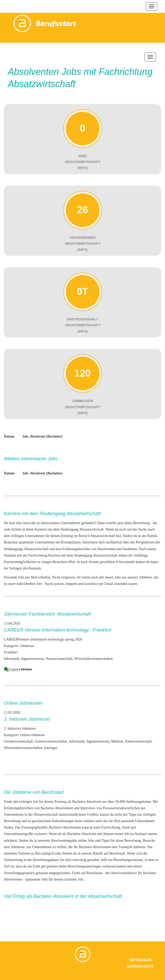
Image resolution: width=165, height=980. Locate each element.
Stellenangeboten (138, 802)
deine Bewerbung (128, 841)
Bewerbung (141, 523)
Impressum (141, 960)
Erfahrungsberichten (19, 808)
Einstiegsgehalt (33, 827)
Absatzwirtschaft (36, 549)
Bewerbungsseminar (128, 860)
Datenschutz (140, 966)
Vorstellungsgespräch (19, 873)
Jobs (45, 879)
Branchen (11, 542)
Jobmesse (18, 847)
